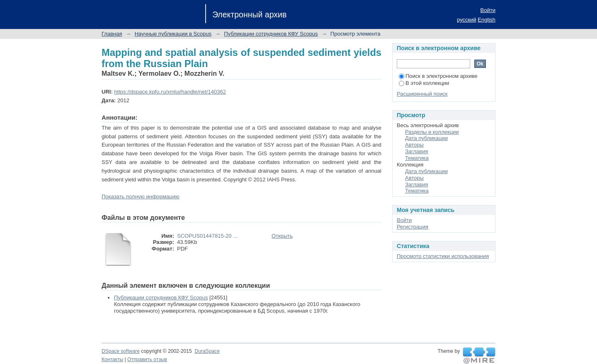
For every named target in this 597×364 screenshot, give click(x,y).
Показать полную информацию (141, 196)
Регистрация (413, 227)
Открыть (282, 236)
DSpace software (121, 351)
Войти (488, 10)
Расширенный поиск (422, 94)
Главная (112, 34)
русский (467, 20)
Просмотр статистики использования (443, 256)
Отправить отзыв (147, 359)
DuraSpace (207, 351)
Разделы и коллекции (432, 132)
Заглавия (417, 151)
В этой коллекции (424, 83)
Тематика (417, 158)
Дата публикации (426, 138)
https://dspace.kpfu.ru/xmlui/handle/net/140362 (170, 92)
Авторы (414, 145)
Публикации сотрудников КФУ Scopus (271, 34)
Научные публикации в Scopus (173, 34)
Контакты (112, 359)
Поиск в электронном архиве (438, 76)
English (487, 20)
